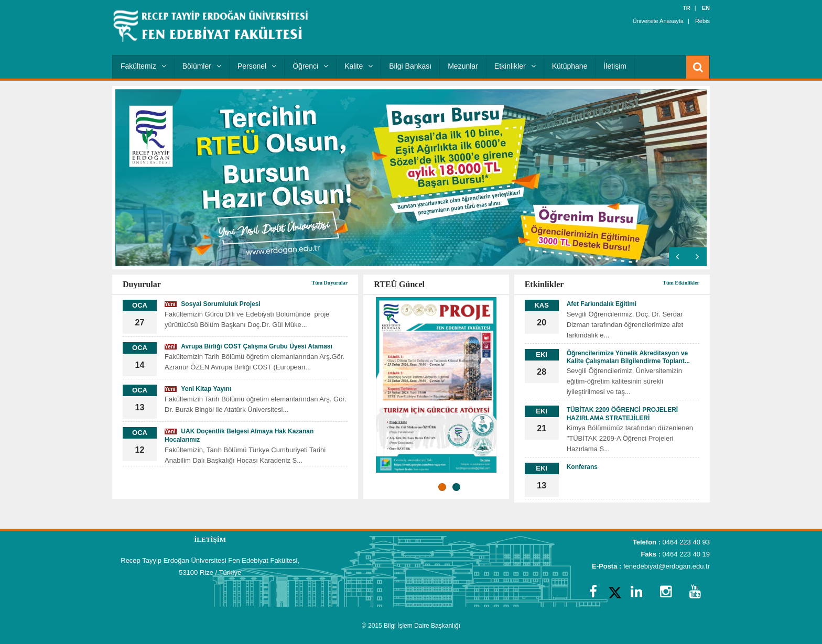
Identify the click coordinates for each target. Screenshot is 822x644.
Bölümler (202, 66)
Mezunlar (463, 66)
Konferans (582, 467)
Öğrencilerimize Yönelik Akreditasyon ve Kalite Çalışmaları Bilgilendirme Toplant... (628, 357)
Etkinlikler (515, 66)
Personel (257, 66)
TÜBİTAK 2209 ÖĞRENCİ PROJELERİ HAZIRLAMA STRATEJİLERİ (622, 414)
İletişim (615, 66)
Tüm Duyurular (330, 283)
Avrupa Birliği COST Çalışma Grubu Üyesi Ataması (248, 346)
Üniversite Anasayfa (658, 21)
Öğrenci (310, 66)
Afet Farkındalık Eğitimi (602, 304)
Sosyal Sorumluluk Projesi (213, 304)
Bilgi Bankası (410, 66)
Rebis (702, 21)
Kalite (359, 66)
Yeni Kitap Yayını (198, 389)
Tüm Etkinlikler (681, 283)
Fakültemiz (143, 66)
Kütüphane (570, 66)
